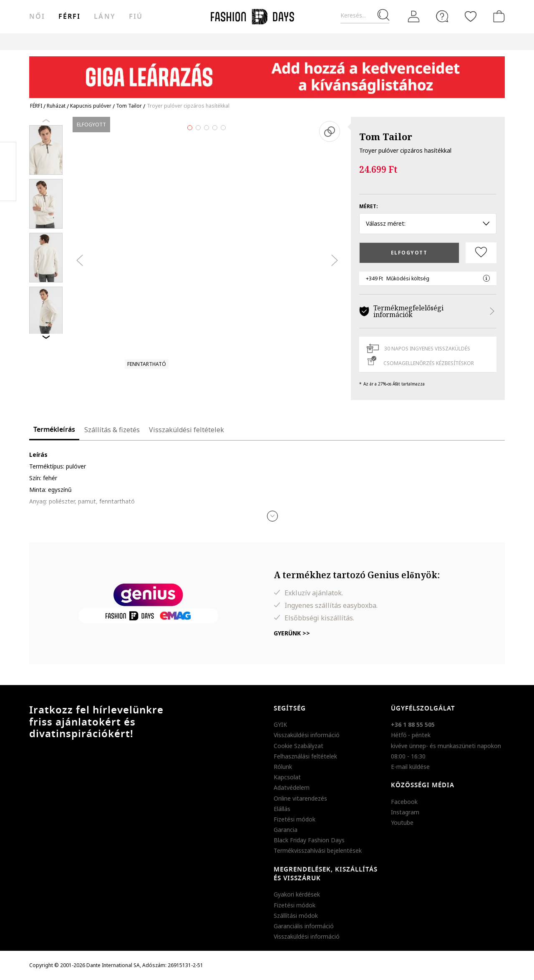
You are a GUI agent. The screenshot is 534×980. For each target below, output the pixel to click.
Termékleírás (54, 430)
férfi (69, 17)
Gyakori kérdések (297, 894)
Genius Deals (319, 42)
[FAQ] (442, 16)
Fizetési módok (295, 819)
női (37, 17)
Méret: (369, 206)
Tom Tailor (386, 136)
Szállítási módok (296, 916)
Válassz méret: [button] (428, 223)
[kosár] (497, 16)
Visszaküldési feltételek (186, 430)
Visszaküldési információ (307, 735)
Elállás (282, 809)
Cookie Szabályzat (298, 746)
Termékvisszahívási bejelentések (318, 850)
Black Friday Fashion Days (309, 840)
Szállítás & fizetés (112, 430)
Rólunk (283, 767)
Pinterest (8, 171)
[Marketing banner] (267, 73)
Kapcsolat (287, 777)
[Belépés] (414, 17)
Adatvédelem (292, 787)
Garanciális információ (304, 926)
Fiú (136, 17)
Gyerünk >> (292, 633)
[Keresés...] (365, 16)
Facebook (404, 802)
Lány (105, 17)
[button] (272, 516)
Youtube (402, 823)
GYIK (280, 724)
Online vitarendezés (300, 798)
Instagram (405, 812)
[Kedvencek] (471, 16)
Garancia (286, 830)
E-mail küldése (410, 767)
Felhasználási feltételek (305, 756)
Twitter (8, 188)
